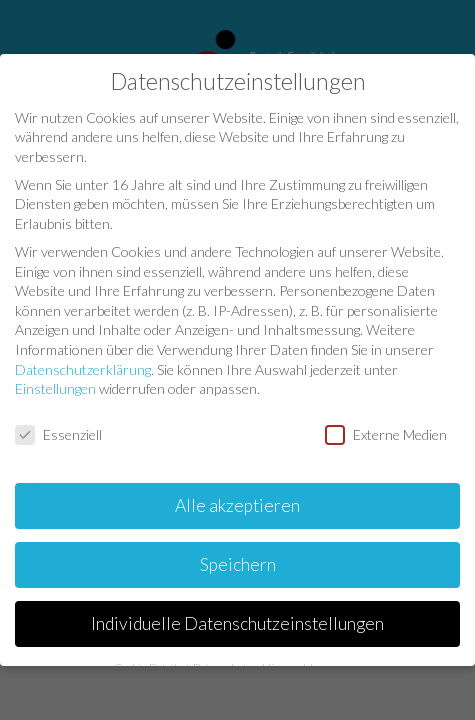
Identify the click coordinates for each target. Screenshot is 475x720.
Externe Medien (386, 433)
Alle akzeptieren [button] (237, 503)
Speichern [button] (238, 562)
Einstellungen (55, 387)
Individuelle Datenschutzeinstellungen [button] (237, 621)
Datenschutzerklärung (83, 367)
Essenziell (58, 433)
